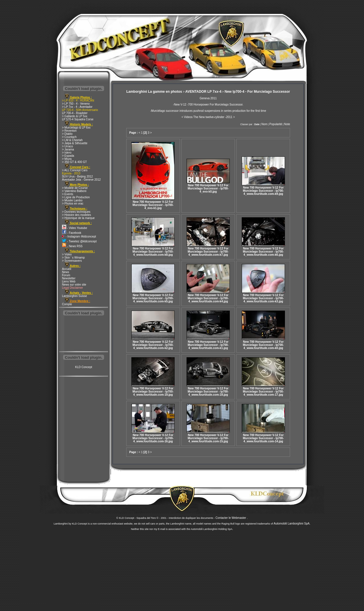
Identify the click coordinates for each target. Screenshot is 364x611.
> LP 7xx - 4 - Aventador (77, 107)
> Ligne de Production (76, 197)
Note (287, 124)
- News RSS (72, 246)
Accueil (67, 269)
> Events (68, 194)
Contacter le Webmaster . (232, 518)
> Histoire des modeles (76, 215)
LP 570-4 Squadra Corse (78, 119)
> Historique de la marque (78, 218)
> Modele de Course (75, 188)
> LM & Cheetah (72, 140)
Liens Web (69, 281)
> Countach (69, 137)
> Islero (67, 153)
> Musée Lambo (72, 200)
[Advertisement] (84, 334)
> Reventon (69, 131)
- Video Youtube (75, 228)
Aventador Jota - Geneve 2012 (81, 180)
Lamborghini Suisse (75, 296)
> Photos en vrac (73, 204)
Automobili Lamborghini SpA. (292, 524)
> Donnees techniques (76, 212)
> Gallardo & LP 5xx (75, 116)
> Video (67, 254)
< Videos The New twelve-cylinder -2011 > (208, 117)
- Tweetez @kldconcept (79, 241)
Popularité (276, 124)
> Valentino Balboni (74, 191)
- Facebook (72, 233)
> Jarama (68, 149)
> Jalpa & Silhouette (75, 143)
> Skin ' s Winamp (73, 258)
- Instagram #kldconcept (79, 237)
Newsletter (69, 278)
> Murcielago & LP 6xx (76, 128)
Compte (67, 304)
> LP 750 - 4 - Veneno (76, 104)
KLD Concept (83, 367)
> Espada (68, 156)
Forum (66, 275)
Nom (264, 124)
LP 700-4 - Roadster (75, 113)
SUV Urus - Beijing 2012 (77, 177)
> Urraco (68, 146)
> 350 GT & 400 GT (74, 162)
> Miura (67, 159)
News (66, 272)
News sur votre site (74, 285)
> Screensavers (72, 261)
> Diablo (67, 134)
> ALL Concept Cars (75, 170)
